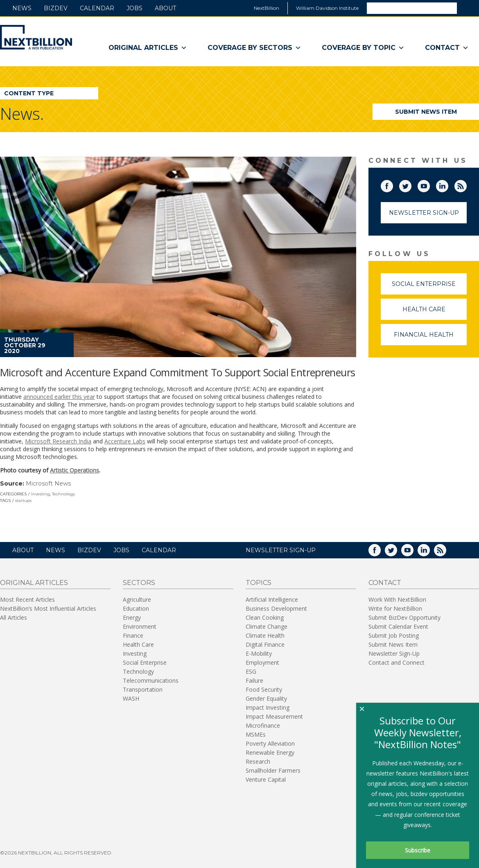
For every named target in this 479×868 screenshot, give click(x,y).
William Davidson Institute (327, 8)
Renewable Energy (270, 752)
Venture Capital (266, 779)
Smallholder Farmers (273, 770)
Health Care (435, 313)
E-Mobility (259, 653)
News (22, 8)
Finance (133, 635)
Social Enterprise (429, 287)
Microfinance (263, 725)
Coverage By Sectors (254, 48)
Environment (140, 626)
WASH (131, 698)
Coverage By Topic (363, 48)
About (165, 8)
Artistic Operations (75, 470)
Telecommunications (151, 680)
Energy (132, 617)
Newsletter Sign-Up (424, 213)
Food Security (264, 689)
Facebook (393, 184)
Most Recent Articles (27, 599)
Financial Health (430, 338)
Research (258, 761)
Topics (259, 583)
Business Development (276, 608)
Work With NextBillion (397, 599)
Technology (63, 494)
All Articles (14, 617)
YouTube (429, 184)
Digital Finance (265, 644)
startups (23, 500)
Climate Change (267, 626)
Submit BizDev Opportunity (404, 617)
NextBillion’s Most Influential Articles (48, 608)
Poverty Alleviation (270, 743)
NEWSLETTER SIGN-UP (281, 550)
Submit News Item (426, 112)
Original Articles (148, 48)
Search (468, 8)
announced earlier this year (59, 397)
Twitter (411, 184)
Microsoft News (48, 483)
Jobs (134, 8)
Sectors (139, 583)
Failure (254, 680)
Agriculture (137, 599)
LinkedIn (448, 184)
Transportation (143, 689)
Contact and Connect (397, 662)
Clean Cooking (265, 617)
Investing (41, 494)
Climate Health (265, 635)
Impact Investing (268, 707)
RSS (466, 184)
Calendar (97, 8)
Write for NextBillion (395, 608)
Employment (262, 662)
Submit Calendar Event (398, 626)
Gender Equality (266, 698)
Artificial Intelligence (272, 599)
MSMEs (256, 734)
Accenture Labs (125, 441)
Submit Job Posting (394, 635)
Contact (447, 48)
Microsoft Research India (58, 441)
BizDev (56, 8)
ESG (251, 671)
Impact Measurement (274, 716)
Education (136, 608)
